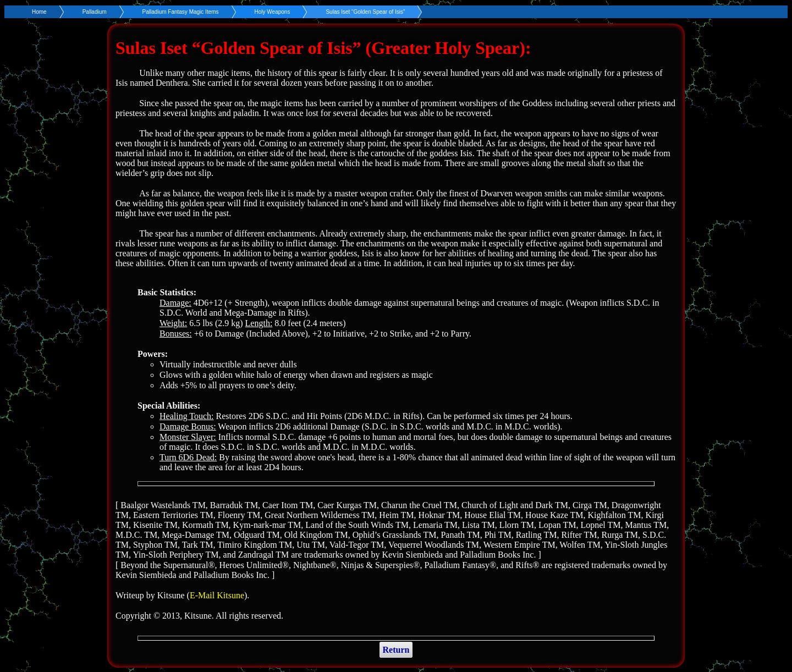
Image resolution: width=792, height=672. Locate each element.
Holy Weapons (273, 12)
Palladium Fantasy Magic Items (181, 12)
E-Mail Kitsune (217, 595)
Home (39, 12)
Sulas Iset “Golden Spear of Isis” (365, 12)
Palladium (95, 12)
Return (396, 650)
